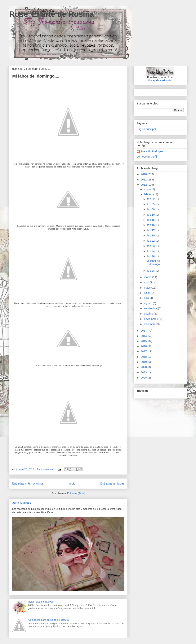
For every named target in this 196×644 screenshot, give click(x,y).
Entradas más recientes (28, 483)
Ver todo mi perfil (147, 157)
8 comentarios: (46, 469)
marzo (148, 277)
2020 (144, 367)
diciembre (150, 324)
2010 (144, 174)
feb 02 (151, 199)
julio (147, 298)
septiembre (151, 308)
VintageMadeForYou (160, 80)
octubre (149, 314)
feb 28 (151, 271)
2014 (144, 336)
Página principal (146, 129)
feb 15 (151, 220)
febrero (149, 194)
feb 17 (151, 230)
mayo (148, 288)
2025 (144, 378)
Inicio (72, 483)
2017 (144, 351)
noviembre (151, 319)
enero (148, 189)
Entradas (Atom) (76, 493)
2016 (144, 346)
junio (147, 293)
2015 (144, 341)
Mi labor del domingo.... (36, 76)
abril (147, 282)
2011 (144, 180)
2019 (144, 362)
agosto (148, 303)
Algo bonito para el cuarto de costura (48, 620)
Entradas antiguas (112, 483)
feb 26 (151, 256)
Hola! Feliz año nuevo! (40, 602)
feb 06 (151, 209)
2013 (144, 331)
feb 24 (151, 251)
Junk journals (22, 503)
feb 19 (151, 235)
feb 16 (151, 225)
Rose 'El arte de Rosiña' (53, 14)
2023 (144, 372)
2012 (144, 185)
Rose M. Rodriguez (153, 151)
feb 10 (151, 215)
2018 (144, 357)
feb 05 (151, 204)
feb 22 (151, 241)
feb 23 (151, 246)
